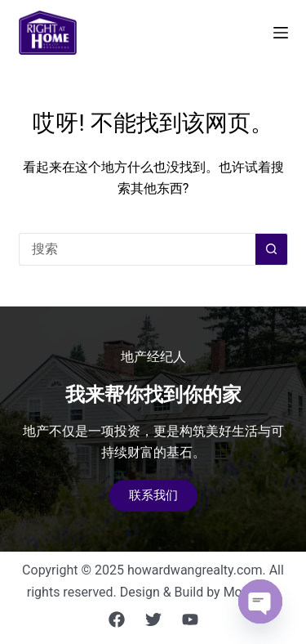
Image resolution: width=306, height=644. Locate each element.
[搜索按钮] (272, 249)
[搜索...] (137, 249)
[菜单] (281, 33)
